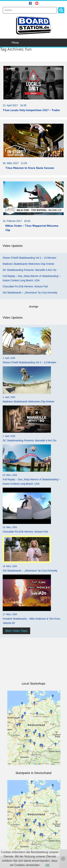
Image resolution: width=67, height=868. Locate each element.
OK (47, 865)
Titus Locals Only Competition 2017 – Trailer (31, 110)
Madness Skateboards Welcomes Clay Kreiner (28, 264)
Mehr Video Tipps (16, 631)
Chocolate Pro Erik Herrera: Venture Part (25, 286)
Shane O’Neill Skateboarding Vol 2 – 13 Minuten (29, 258)
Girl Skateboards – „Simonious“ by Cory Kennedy (30, 293)
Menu (34, 43)
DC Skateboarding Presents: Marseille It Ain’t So (29, 270)
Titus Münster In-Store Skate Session (30, 168)
